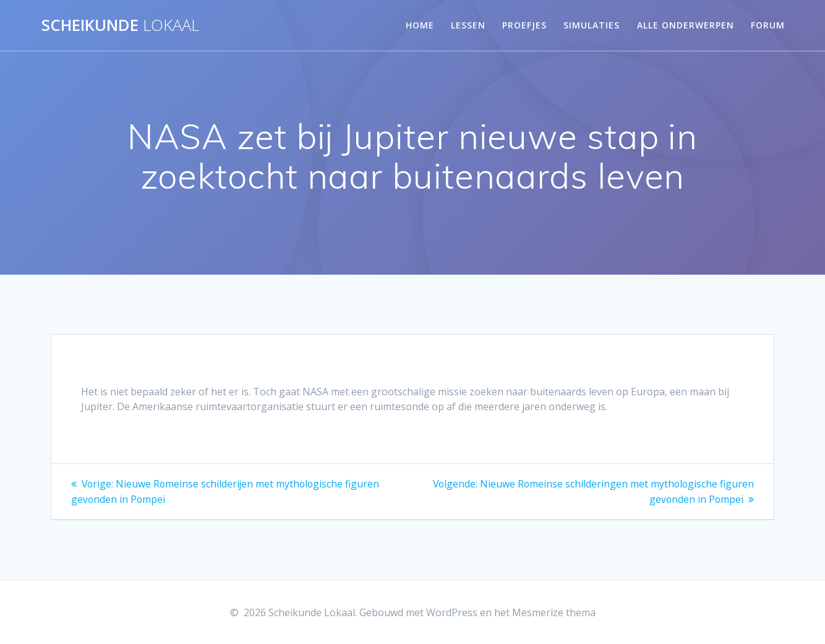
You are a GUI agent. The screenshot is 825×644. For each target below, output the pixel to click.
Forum (768, 25)
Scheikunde (120, 25)
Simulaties (592, 25)
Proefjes (524, 25)
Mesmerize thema (554, 612)
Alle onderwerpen (686, 25)
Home (420, 25)
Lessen (468, 25)
